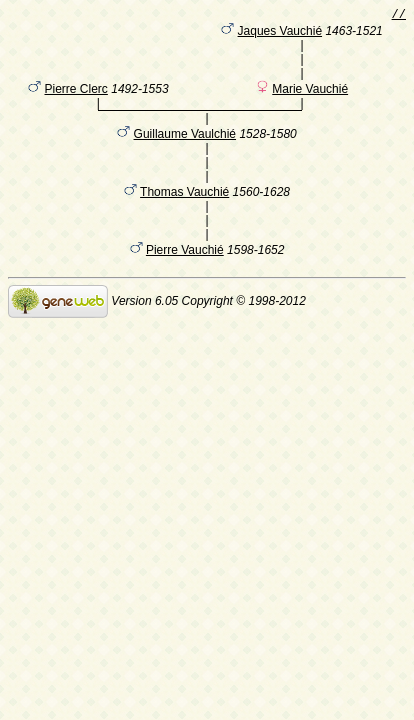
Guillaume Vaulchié (185, 151)
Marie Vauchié (310, 103)
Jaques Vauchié (280, 35)
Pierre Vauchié (185, 267)
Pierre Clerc (76, 103)
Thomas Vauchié (184, 209)
